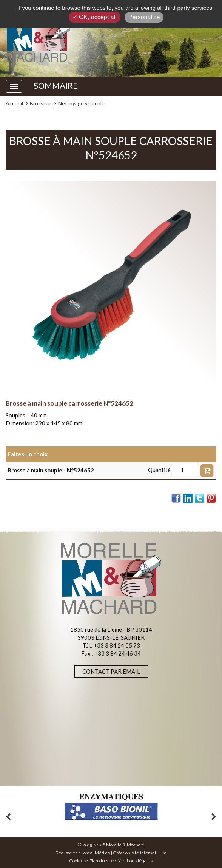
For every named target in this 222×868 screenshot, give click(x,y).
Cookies (78, 861)
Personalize (144, 17)
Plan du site (102, 861)
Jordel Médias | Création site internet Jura (124, 853)
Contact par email (111, 671)
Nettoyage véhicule (81, 103)
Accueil (14, 103)
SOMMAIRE (56, 86)
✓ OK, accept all (95, 17)
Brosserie (41, 103)
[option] (111, 807)
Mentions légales (135, 861)
